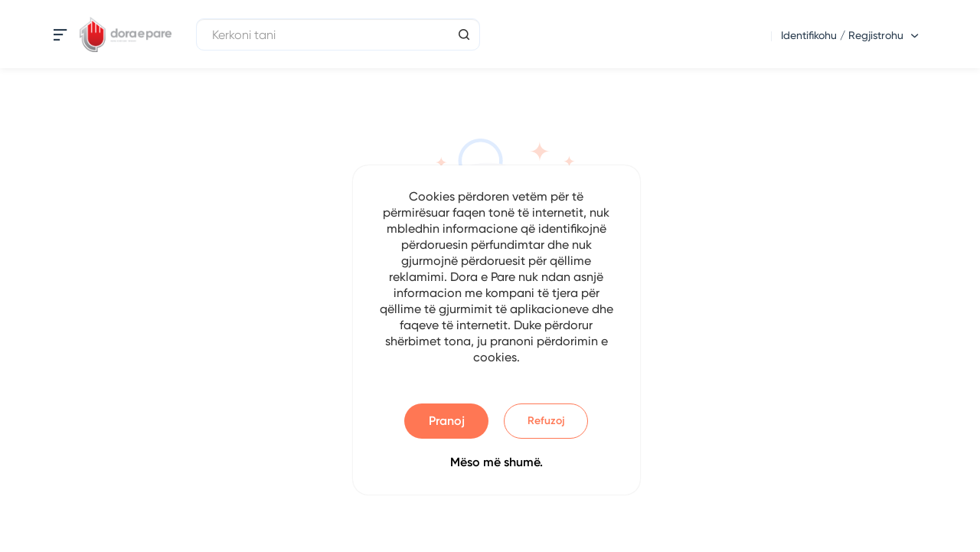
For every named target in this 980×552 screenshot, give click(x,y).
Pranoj (447, 421)
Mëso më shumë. (497, 462)
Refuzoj (546, 421)
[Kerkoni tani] (338, 34)
